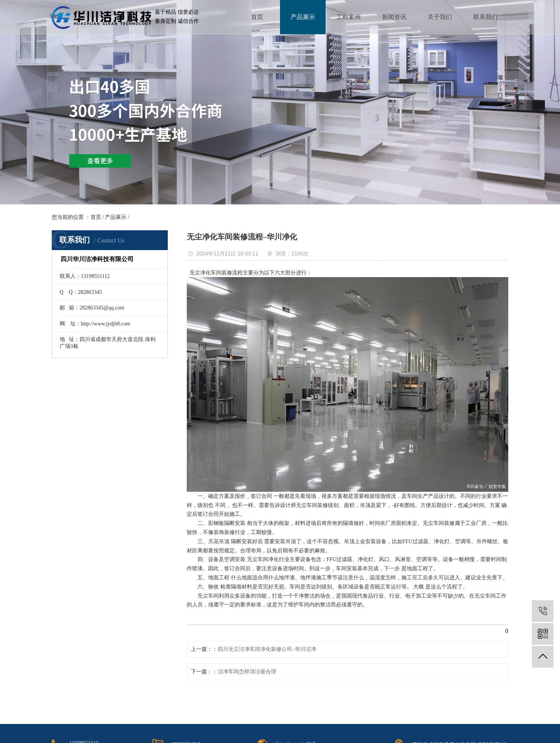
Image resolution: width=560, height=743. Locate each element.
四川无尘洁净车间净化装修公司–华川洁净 (267, 649)
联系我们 (485, 17)
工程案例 (348, 17)
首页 (257, 17)
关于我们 (440, 17)
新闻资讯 (394, 17)
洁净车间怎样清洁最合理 (247, 672)
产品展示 (303, 17)
